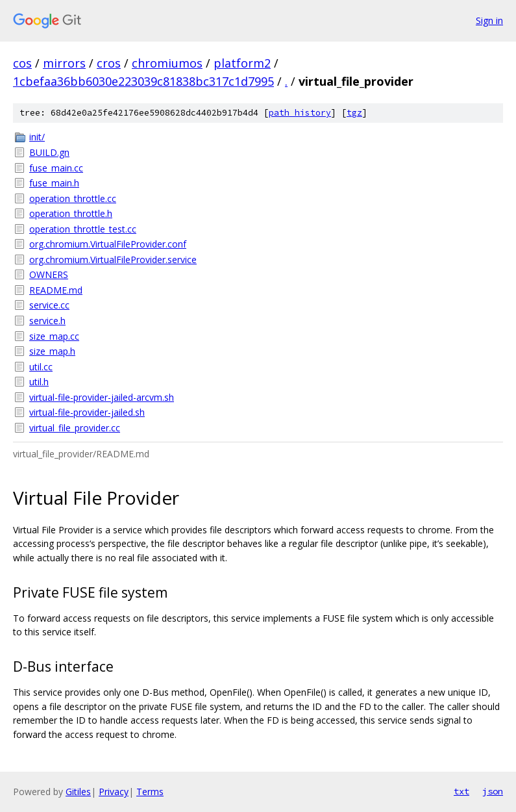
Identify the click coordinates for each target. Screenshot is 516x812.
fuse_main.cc (56, 168)
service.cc (49, 305)
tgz (354, 113)
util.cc (41, 367)
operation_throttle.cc (73, 198)
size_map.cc (54, 336)
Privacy (114, 792)
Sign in (489, 20)
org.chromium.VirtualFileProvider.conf (108, 244)
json (493, 791)
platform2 (242, 63)
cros (109, 63)
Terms (150, 792)
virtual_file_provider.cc (75, 428)
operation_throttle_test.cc (83, 229)
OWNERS (49, 274)
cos (22, 63)
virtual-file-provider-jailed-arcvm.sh (102, 397)
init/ (37, 137)
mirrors (64, 63)
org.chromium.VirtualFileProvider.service (113, 260)
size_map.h (52, 351)
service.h (47, 321)
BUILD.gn (49, 152)
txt (461, 791)
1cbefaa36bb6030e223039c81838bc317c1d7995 (143, 81)
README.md (56, 290)
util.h (39, 382)
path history (300, 113)
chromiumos (167, 63)
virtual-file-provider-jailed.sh (87, 412)
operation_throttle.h (71, 213)
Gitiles (78, 792)
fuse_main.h (54, 183)
